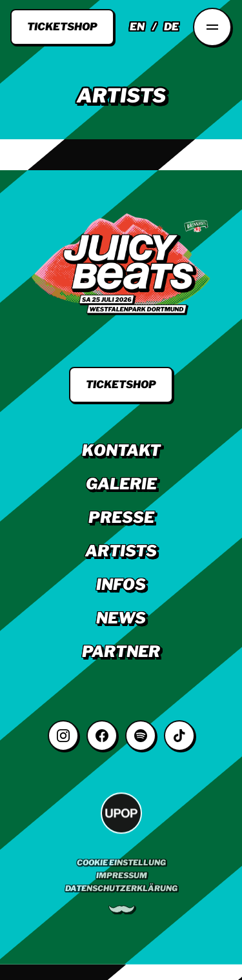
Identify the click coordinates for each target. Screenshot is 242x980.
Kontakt (121, 450)
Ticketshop (62, 27)
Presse (121, 517)
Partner (121, 652)
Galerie (121, 484)
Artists (121, 551)
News (121, 618)
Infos (121, 584)
